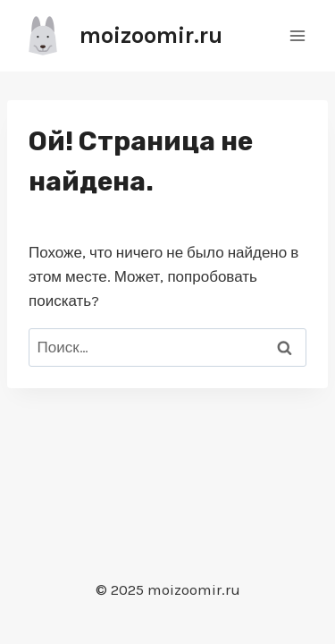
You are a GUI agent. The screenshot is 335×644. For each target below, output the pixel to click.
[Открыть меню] (297, 35)
